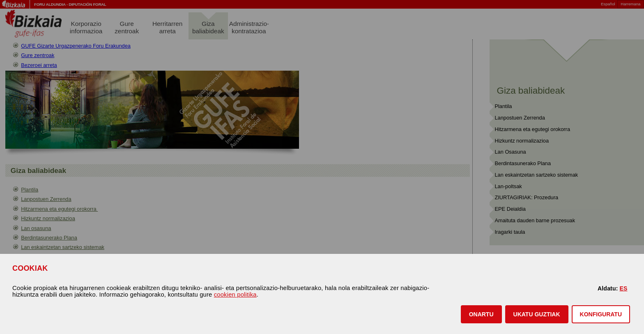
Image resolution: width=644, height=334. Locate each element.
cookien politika (235, 295)
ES (623, 288)
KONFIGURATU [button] (601, 314)
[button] (481, 314)
